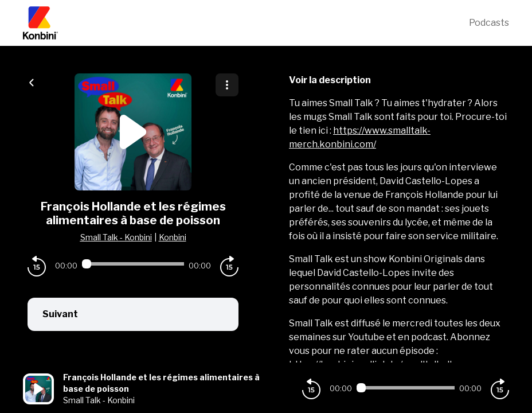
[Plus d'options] (227, 85)
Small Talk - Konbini (116, 237)
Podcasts (489, 23)
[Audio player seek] (133, 264)
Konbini (173, 237)
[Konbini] (246, 23)
